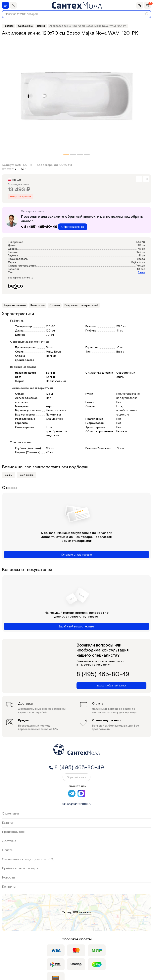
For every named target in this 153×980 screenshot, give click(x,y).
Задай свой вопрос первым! (77, 626)
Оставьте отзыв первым (76, 555)
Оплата (7, 850)
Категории (38, 305)
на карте (85, 913)
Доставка (9, 841)
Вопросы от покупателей (81, 305)
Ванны (9, 475)
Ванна (141, 273)
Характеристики (15, 305)
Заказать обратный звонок (111, 686)
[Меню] (5, 5)
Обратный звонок (73, 227)
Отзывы (55, 305)
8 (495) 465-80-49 (40, 227)
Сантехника (26, 475)
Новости (8, 878)
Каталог (8, 823)
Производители (14, 832)
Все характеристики (21, 278)
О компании (10, 814)
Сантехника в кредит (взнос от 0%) (28, 859)
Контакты (9, 887)
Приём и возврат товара (20, 868)
